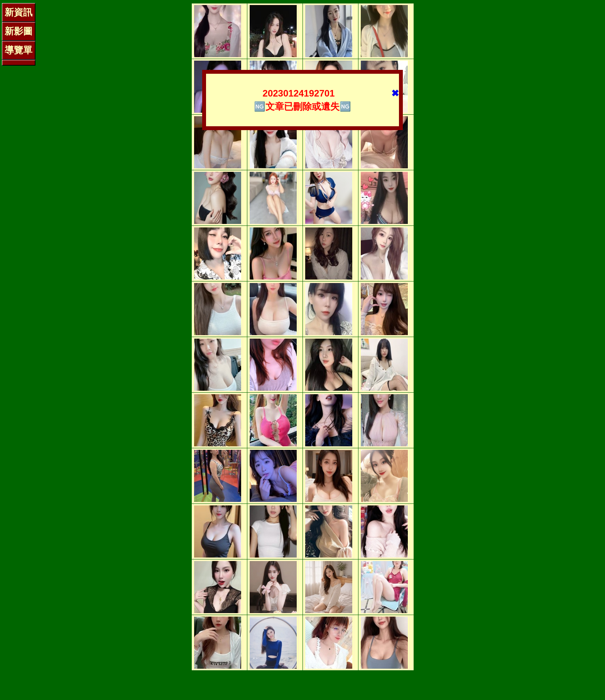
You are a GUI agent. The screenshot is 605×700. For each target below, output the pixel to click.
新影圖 (19, 31)
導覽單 (19, 50)
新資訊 (19, 12)
